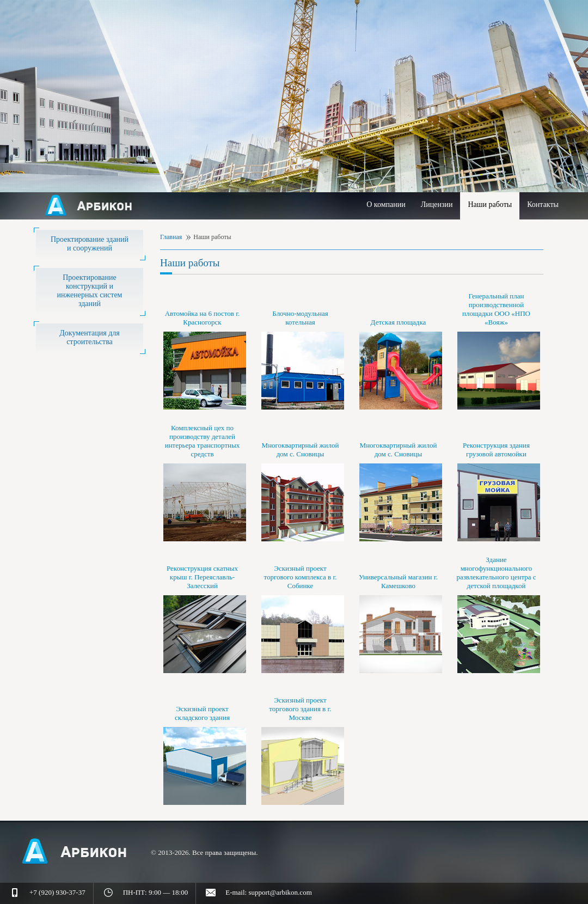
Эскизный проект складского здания (202, 713)
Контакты (543, 204)
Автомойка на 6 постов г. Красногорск (203, 318)
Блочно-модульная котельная (300, 318)
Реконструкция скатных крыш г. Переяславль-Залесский (202, 577)
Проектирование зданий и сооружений (90, 244)
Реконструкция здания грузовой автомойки (496, 450)
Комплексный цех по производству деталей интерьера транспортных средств (203, 441)
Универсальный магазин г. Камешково (398, 581)
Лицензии (437, 204)
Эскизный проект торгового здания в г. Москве (300, 709)
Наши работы (490, 204)
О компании (386, 204)
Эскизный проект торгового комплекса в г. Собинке (300, 577)
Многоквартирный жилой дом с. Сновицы (301, 450)
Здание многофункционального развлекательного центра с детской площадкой (496, 573)
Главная (171, 237)
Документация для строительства (90, 337)
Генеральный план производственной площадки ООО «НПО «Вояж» (496, 309)
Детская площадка (399, 322)
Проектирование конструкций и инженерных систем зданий (90, 291)
